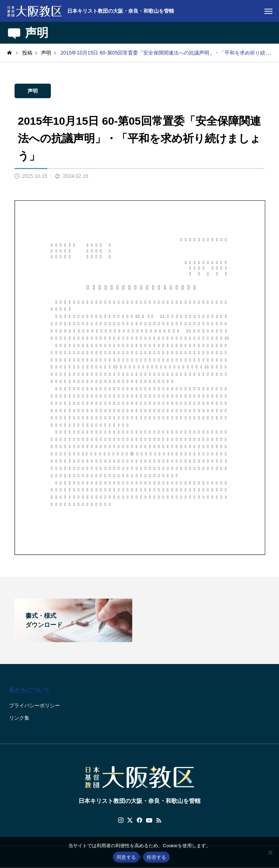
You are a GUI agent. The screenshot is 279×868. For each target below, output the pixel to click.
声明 (33, 91)
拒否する (156, 857)
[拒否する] (270, 852)
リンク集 (19, 718)
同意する (126, 857)
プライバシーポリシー (35, 705)
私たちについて (29, 690)
